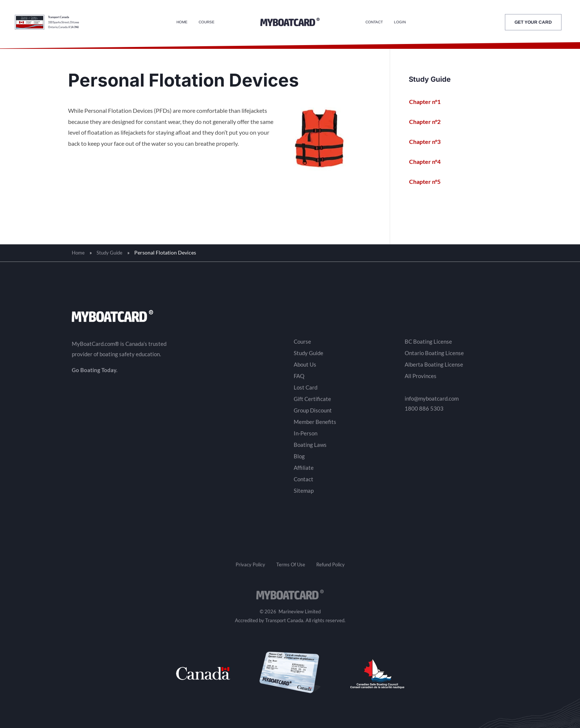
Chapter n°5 (429, 182)
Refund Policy (331, 564)
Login (400, 22)
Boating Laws (310, 445)
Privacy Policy (250, 564)
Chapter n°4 (429, 162)
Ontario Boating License (434, 353)
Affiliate (304, 468)
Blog (299, 456)
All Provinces (421, 376)
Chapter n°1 (429, 102)
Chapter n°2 (429, 122)
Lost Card (306, 387)
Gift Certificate (312, 399)
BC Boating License (428, 341)
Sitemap (304, 491)
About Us (305, 364)
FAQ (299, 376)
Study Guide (112, 253)
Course (207, 22)
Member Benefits (315, 422)
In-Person (306, 433)
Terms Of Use (291, 564)
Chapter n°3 (429, 142)
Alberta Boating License (434, 364)
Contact (374, 22)
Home (182, 22)
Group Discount (313, 410)
